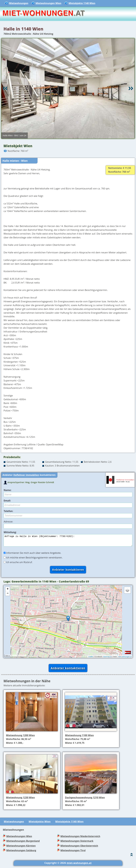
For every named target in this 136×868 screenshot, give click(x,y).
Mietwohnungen (19, 3)
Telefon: (8, 511)
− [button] (8, 596)
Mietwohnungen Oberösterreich (79, 848)
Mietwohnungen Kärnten (21, 848)
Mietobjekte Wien (40, 824)
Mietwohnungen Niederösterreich (80, 839)
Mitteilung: (10, 532)
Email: (7, 501)
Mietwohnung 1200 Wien (20, 738)
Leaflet (91, 659)
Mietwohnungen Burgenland (23, 843)
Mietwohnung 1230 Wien (20, 800)
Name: (7, 490)
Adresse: (8, 522)
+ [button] (8, 591)
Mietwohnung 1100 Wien (79, 738)
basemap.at (107, 659)
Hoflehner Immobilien (26, 475)
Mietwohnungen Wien (48, 3)
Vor (131, 88)
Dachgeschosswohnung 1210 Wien (85, 800)
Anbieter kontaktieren (68, 670)
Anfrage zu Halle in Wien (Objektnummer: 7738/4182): (68, 542)
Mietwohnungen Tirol (73, 853)
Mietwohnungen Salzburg (21, 853)
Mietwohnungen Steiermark (77, 843)
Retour (5, 88)
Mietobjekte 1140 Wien (82, 3)
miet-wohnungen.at (125, 659)
